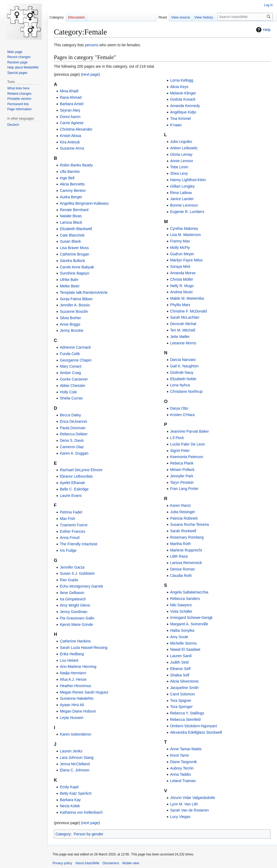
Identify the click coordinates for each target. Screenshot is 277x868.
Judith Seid (179, 662)
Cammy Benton (73, 191)
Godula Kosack (183, 99)
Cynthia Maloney (184, 229)
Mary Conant (70, 366)
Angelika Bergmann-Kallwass (84, 203)
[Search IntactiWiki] (245, 17)
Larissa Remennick (186, 563)
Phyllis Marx (180, 305)
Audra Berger (71, 197)
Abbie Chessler (72, 386)
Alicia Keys (179, 87)
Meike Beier (70, 286)
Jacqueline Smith (184, 688)
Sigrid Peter (180, 451)
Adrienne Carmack (75, 347)
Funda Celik (70, 354)
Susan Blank (70, 241)
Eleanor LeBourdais (76, 476)
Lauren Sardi (181, 656)
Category (63, 834)
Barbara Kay (70, 800)
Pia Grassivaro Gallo (77, 618)
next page (91, 74)
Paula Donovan (73, 428)
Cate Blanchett (72, 235)
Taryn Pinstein (182, 482)
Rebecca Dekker (74, 434)
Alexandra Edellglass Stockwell (196, 732)
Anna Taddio (181, 774)
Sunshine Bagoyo (74, 273)
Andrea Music (182, 292)
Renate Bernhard (74, 210)
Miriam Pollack (182, 470)
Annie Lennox (182, 161)
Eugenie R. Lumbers (187, 212)
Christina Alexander (76, 129)
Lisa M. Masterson (185, 235)
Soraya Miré (180, 267)
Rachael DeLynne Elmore (81, 470)
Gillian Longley (182, 186)
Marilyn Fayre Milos (186, 260)
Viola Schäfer (181, 611)
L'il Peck (177, 438)
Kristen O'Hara (182, 415)
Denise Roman (183, 569)
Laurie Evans (71, 496)
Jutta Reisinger (183, 512)
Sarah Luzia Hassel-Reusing (83, 648)
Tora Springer (181, 707)
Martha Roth (180, 544)
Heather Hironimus (75, 686)
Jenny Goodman (74, 612)
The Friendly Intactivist (78, 544)
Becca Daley (70, 415)
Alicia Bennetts (72, 184)
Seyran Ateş (70, 110)
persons (92, 45)
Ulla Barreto (70, 172)
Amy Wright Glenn (75, 605)
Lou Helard (69, 660)
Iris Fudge (68, 550)
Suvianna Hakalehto (76, 698)
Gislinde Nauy (182, 372)
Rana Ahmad (71, 97)
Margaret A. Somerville (189, 624)
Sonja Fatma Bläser (76, 299)
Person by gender (89, 834)
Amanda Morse (183, 273)
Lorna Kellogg (182, 80)
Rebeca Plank (182, 463)
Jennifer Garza (72, 567)
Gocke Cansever (74, 379)
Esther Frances (72, 531)
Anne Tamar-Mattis (186, 749)
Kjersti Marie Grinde (76, 625)
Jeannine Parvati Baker (190, 431)
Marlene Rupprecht (186, 550)
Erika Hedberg (72, 654)
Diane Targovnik (184, 762)
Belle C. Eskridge (74, 489)
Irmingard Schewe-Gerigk (191, 618)
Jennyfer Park (182, 476)
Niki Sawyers (181, 605)
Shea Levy (179, 173)
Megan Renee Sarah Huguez (84, 692)
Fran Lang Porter (184, 489)
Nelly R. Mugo (182, 286)
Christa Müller (182, 279)
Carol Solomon (183, 694)
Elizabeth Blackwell (76, 229)
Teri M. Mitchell (183, 330)
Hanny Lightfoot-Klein (188, 180)
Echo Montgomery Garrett (81, 586)
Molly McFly (180, 248)
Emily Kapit (69, 787)
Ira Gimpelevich (73, 599)
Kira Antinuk (70, 142)
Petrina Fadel (71, 512)
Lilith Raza (179, 556)
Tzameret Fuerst (74, 525)
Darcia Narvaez (183, 360)
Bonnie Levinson (184, 205)
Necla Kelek (70, 806)
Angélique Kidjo (183, 112)
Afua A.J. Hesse (73, 679)
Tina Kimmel (180, 119)
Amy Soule (179, 637)
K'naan (176, 125)
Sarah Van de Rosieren (190, 810)
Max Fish (67, 519)
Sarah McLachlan (185, 317)
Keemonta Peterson (187, 457)
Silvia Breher (70, 318)
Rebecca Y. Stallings (187, 713)
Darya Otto (179, 408)
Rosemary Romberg (187, 537)
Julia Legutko (181, 142)
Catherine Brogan (74, 254)
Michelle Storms (184, 643)
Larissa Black (71, 222)
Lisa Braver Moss (74, 248)
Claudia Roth (181, 576)
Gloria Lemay (181, 154)
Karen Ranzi (180, 505)
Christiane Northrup (186, 391)
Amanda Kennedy (185, 106)
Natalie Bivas (71, 216)
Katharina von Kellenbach (81, 812)
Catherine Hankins (75, 641)
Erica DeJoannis (73, 421)
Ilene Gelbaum (72, 593)
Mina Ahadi (69, 91)
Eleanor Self (180, 669)
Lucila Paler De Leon (188, 444)
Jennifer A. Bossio (75, 305)
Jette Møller (180, 337)
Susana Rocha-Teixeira (190, 524)
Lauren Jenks (71, 751)
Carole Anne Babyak (77, 267)
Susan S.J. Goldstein (77, 573)
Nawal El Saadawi (185, 649)
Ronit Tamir (180, 755)
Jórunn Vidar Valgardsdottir (193, 798)
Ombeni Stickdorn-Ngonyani (194, 726)
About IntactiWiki (87, 863)
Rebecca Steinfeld (185, 719)
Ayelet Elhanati (72, 483)
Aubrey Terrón (182, 768)
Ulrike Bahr (69, 280)
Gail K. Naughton (184, 366)
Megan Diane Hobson (78, 711)
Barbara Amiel (72, 104)
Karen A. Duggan (74, 453)
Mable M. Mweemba (187, 298)
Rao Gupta (69, 580)
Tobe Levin (179, 167)
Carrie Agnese (72, 123)
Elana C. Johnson (75, 770)
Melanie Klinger (183, 93)
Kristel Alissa (70, 136)
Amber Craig (70, 373)
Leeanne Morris (183, 343)
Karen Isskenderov (75, 734)
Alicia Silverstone (184, 681)
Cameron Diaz (72, 447)
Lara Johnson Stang (76, 757)
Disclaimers (111, 863)
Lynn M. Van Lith (184, 804)
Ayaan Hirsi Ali (72, 705)
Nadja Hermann (73, 673)
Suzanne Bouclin (74, 311)
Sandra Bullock (72, 261)
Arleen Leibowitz (184, 148)
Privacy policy (62, 863)
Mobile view (131, 863)
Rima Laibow (181, 193)
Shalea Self (180, 675)
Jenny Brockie (72, 330)
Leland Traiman (183, 781)
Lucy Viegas (180, 817)
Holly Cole (68, 392)
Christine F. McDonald (188, 311)
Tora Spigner (181, 701)
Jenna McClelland (75, 764)
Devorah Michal (183, 324)
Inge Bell (67, 178)
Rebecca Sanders (185, 599)
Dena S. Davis (72, 440)
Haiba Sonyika (182, 630)
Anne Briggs (70, 324)
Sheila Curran (71, 398)
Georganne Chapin (76, 360)
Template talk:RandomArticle (84, 292)
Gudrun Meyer (182, 254)
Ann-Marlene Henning (78, 667)
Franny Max (180, 241)
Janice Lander (182, 199)
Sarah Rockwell (183, 531)
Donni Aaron (70, 117)
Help (263, 30)
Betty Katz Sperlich (76, 793)
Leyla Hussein (72, 718)
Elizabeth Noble (183, 379)
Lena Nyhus (180, 385)
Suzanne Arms (72, 148)
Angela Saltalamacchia (189, 592)
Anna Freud (70, 538)
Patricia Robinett (184, 518)
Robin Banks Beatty (76, 165)
